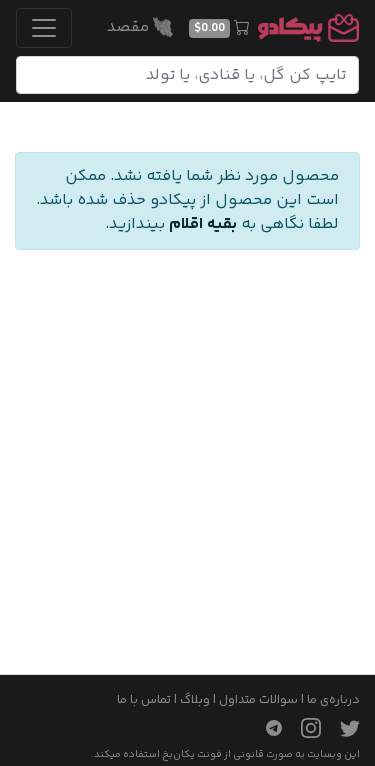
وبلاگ (195, 700)
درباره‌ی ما (333, 700)
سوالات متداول (258, 700)
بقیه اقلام (203, 224)
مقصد (140, 27)
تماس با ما (144, 700)
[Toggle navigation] (44, 28)
